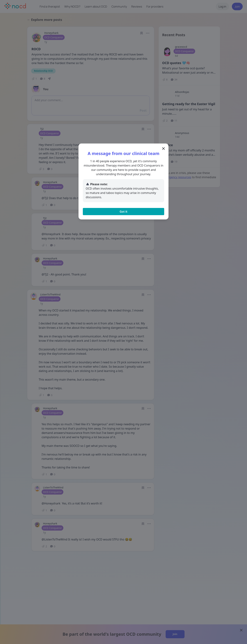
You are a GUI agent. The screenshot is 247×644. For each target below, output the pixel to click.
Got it (123, 212)
